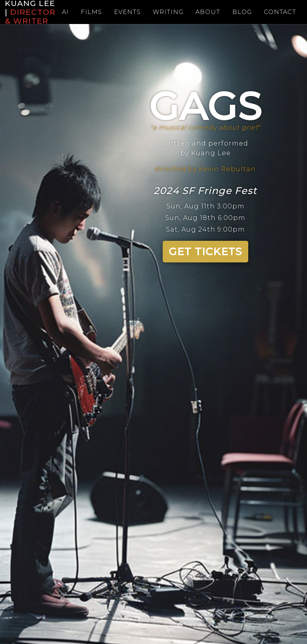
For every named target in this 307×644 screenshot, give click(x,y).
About (209, 12)
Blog (244, 12)
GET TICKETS (205, 251)
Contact (284, 12)
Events (125, 12)
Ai (61, 12)
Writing (168, 12)
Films (88, 12)
